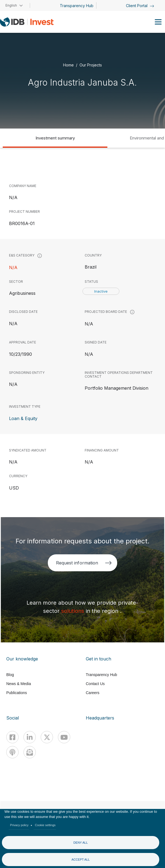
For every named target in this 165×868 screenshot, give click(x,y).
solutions (73, 611)
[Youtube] (64, 737)
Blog (10, 675)
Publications (17, 693)
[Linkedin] (30, 737)
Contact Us (95, 684)
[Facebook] (12, 737)
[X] (47, 737)
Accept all (81, 860)
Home (68, 65)
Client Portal (140, 6)
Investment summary (55, 138)
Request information (84, 563)
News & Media (19, 684)
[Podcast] (12, 752)
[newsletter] (30, 752)
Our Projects (91, 65)
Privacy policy (19, 825)
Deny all (81, 843)
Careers (93, 693)
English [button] (11, 5)
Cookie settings (45, 825)
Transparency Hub (77, 6)
